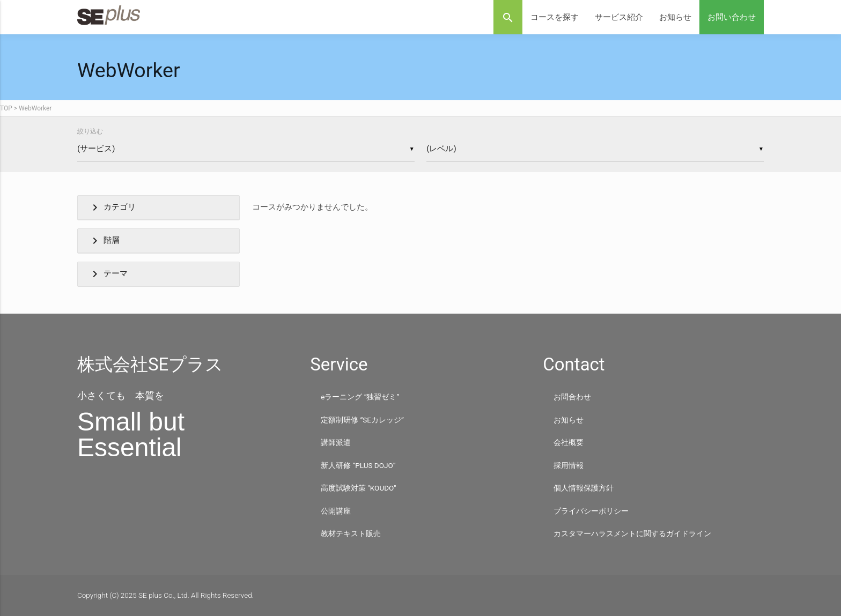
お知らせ (675, 17)
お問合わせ (572, 397)
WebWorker (35, 108)
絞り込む (90, 131)
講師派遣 (336, 442)
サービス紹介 (619, 17)
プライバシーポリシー (591, 511)
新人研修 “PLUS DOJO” (358, 465)
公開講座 (336, 511)
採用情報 (569, 465)
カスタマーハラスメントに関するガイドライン (632, 533)
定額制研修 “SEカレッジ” (362, 420)
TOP (6, 108)
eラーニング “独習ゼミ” (360, 397)
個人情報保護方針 (584, 488)
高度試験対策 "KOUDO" (358, 488)
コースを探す (555, 17)
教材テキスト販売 (351, 533)
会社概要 (569, 442)
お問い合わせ (732, 17)
